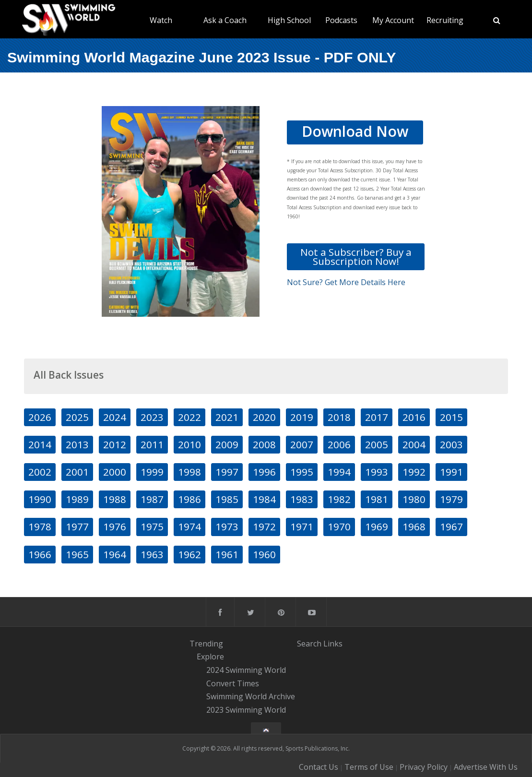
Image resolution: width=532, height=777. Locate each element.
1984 (264, 499)
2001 (77, 472)
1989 (77, 499)
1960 (264, 554)
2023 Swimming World (246, 710)
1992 (414, 472)
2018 (339, 417)
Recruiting (445, 20)
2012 (115, 444)
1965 (77, 554)
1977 (77, 526)
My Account (393, 20)
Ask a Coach (225, 20)
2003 (451, 444)
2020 (264, 417)
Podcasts (341, 20)
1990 (40, 499)
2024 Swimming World (246, 670)
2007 (302, 444)
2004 (414, 444)
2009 (227, 444)
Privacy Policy (424, 767)
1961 (227, 554)
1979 (451, 499)
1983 (302, 499)
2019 (302, 417)
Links (333, 644)
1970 (339, 526)
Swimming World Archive (251, 697)
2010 (189, 444)
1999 (152, 472)
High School (289, 20)
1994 (339, 472)
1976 (115, 526)
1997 (227, 472)
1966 (40, 554)
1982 (339, 499)
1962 (189, 554)
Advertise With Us (486, 767)
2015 (451, 417)
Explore (210, 657)
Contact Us (319, 767)
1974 (189, 526)
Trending (206, 644)
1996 (264, 472)
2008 (264, 444)
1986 (189, 499)
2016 (414, 417)
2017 (377, 417)
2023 (152, 417)
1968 (414, 526)
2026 (40, 417)
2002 (40, 472)
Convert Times (233, 683)
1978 (40, 526)
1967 (451, 526)
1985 (227, 499)
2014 (40, 444)
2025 (77, 417)
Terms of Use (369, 767)
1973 (227, 526)
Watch (161, 20)
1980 (414, 499)
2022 (189, 417)
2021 (227, 417)
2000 (115, 472)
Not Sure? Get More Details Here (346, 282)
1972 (264, 526)
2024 (115, 417)
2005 (377, 444)
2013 (77, 444)
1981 (377, 499)
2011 (152, 444)
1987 (152, 499)
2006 (339, 444)
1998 (189, 472)
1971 (302, 526)
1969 (377, 526)
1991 (451, 472)
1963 (152, 554)
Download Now (355, 131)
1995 (302, 472)
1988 (115, 499)
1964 (115, 554)
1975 (152, 526)
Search (309, 644)
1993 (377, 472)
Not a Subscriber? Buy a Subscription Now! (356, 257)
